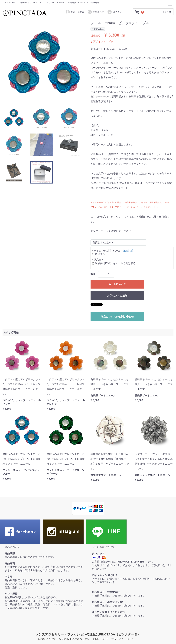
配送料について (47, 639)
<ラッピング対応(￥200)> (107, 250)
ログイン (114, 12)
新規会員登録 (75, 12)
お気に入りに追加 (117, 296)
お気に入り (96, 12)
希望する (99, 254)
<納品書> (98, 260)
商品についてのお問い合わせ (117, 317)
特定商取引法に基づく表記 (74, 639)
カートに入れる (117, 284)
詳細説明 (128, 250)
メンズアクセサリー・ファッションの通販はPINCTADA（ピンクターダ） (88, 634)
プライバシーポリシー (124, 639)
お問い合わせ (100, 639)
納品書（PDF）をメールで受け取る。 (115, 263)
